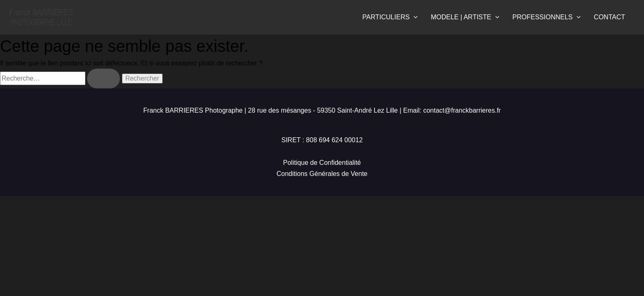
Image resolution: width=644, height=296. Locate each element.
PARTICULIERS (390, 17)
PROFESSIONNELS (547, 17)
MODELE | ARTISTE (465, 17)
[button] (414, 17)
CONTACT (609, 17)
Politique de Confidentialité (322, 163)
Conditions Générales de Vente (322, 174)
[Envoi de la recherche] (103, 79)
